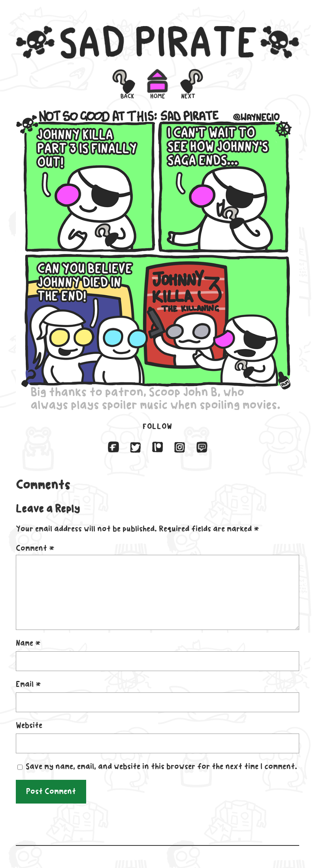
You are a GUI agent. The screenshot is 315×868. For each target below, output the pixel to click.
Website (29, 725)
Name (28, 643)
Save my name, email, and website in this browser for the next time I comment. (161, 766)
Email (28, 684)
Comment (35, 548)
